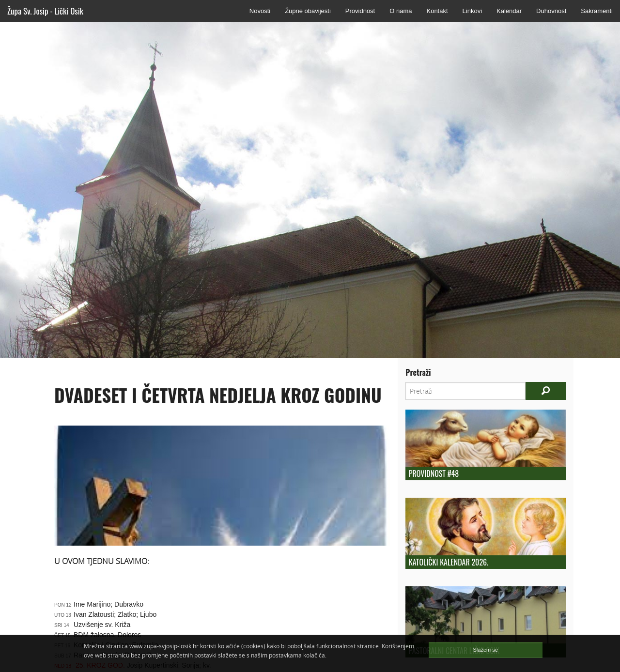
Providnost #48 (434, 473)
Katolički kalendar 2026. (449, 562)
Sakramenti (597, 11)
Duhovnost (551, 11)
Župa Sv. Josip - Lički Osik (45, 11)
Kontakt (437, 11)
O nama (401, 11)
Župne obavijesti (308, 11)
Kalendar (509, 11)
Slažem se (486, 650)
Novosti (260, 11)
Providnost (360, 11)
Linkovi (472, 11)
